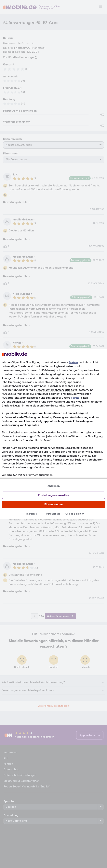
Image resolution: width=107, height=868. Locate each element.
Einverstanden (53, 504)
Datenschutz (53, 514)
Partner (74, 362)
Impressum (32, 514)
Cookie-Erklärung (75, 514)
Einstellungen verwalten (54, 495)
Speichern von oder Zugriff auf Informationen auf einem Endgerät (47, 413)
